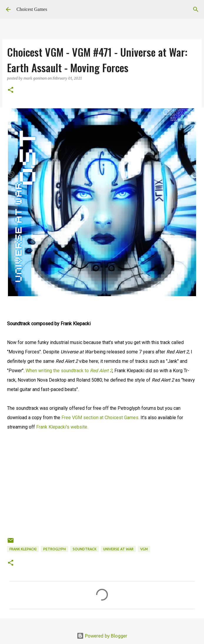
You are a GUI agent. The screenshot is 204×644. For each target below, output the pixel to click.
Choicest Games (32, 9)
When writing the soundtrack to (69, 371)
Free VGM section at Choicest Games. (100, 418)
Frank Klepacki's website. (62, 427)
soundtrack (85, 549)
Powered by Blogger (102, 636)
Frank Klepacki (23, 549)
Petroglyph (55, 549)
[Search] (196, 9)
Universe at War (118, 549)
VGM (144, 549)
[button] (11, 90)
